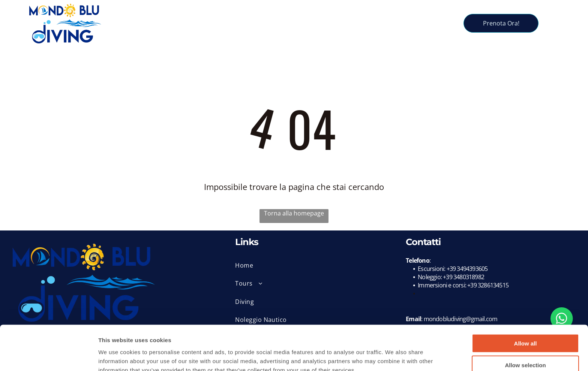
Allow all (526, 305)
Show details (394, 356)
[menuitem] (175, 17)
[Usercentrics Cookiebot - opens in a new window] (49, 356)
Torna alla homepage (294, 213)
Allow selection (525, 327)
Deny (526, 349)
